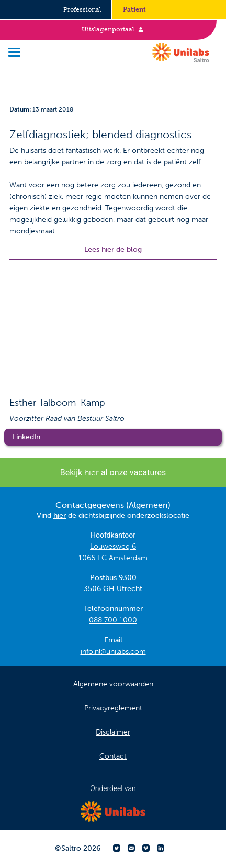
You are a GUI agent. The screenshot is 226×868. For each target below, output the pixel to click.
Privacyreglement (113, 708)
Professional (82, 9)
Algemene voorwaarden (113, 684)
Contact (113, 756)
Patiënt (134, 9)
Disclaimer (113, 732)
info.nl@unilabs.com (113, 652)
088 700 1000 (113, 620)
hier (92, 472)
